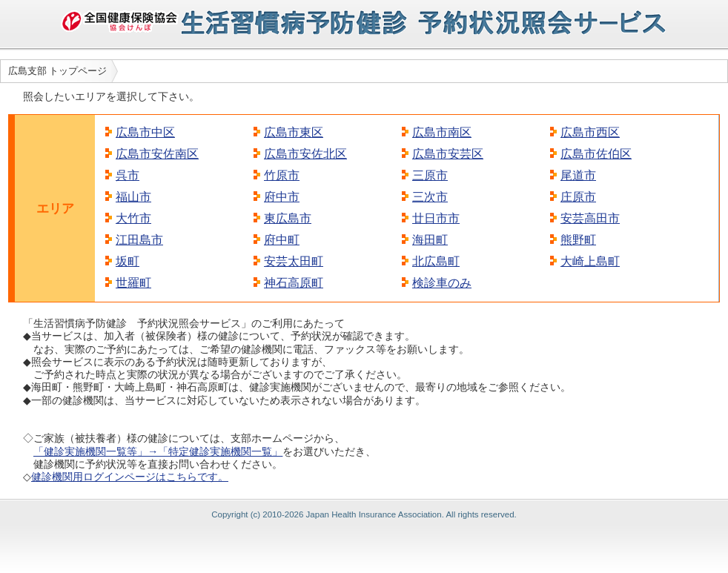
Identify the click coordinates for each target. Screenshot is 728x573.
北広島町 (436, 261)
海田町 (430, 240)
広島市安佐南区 (157, 154)
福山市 (133, 197)
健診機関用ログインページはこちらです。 (130, 477)
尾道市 (578, 175)
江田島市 (139, 240)
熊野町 (578, 240)
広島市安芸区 (448, 154)
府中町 (282, 240)
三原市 (430, 175)
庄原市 (578, 197)
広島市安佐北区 (305, 154)
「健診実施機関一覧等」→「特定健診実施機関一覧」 (158, 451)
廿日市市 (436, 218)
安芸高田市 (590, 218)
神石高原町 (294, 283)
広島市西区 (590, 132)
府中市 (282, 197)
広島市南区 (442, 132)
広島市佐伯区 (596, 154)
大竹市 (133, 218)
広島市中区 (145, 132)
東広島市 (288, 218)
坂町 (128, 261)
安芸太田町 (294, 261)
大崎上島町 (590, 261)
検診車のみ (442, 283)
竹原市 (282, 175)
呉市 (128, 175)
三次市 (430, 197)
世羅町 (133, 283)
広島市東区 (294, 132)
